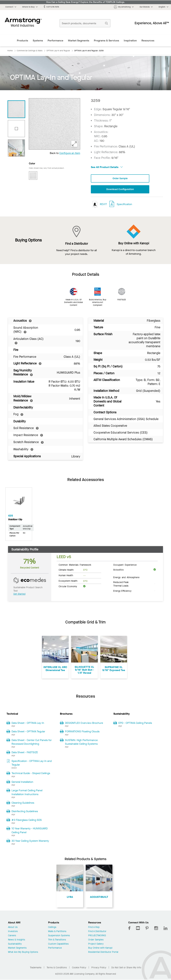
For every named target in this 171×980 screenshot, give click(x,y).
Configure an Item (70, 153)
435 (11, 516)
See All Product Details (107, 167)
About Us (13, 928)
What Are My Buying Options (23, 953)
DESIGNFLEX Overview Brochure (84, 723)
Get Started (19, 594)
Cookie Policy (79, 968)
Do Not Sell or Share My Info (126, 968)
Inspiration (130, 40)
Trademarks (36, 968)
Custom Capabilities (58, 944)
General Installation (22, 782)
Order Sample (120, 179)
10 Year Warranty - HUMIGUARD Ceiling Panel (30, 831)
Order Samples (96, 940)
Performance (55, 40)
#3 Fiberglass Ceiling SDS (27, 820)
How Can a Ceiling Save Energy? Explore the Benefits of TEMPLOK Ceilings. (86, 2)
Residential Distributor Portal (103, 953)
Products (22, 40)
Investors (13, 932)
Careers (12, 936)
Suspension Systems (59, 936)
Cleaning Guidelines (23, 803)
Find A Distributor (97, 932)
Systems (38, 40)
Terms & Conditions (57, 968)
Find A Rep (94, 928)
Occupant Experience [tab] (125, 565)
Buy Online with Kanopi (100, 949)
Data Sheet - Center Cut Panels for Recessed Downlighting (32, 742)
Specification (124, 205)
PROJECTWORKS (97, 936)
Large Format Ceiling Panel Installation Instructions (27, 793)
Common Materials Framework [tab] (75, 565)
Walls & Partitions (57, 932)
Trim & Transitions (57, 940)
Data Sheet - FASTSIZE (25, 753)
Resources (148, 40)
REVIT (99, 205)
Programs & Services (106, 40)
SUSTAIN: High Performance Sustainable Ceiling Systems (81, 742)
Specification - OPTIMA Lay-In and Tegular (32, 763)
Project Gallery (96, 944)
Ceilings (52, 928)
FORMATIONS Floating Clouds (82, 732)
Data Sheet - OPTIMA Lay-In (28, 723)
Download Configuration (120, 190)
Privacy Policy (99, 968)
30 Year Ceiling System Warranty (30, 841)
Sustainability (15, 944)
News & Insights (17, 940)
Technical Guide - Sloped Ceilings (31, 774)
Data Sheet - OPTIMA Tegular (28, 732)
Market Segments (79, 40)
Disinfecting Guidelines (25, 812)
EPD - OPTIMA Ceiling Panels (135, 723)
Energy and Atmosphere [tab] (126, 578)
